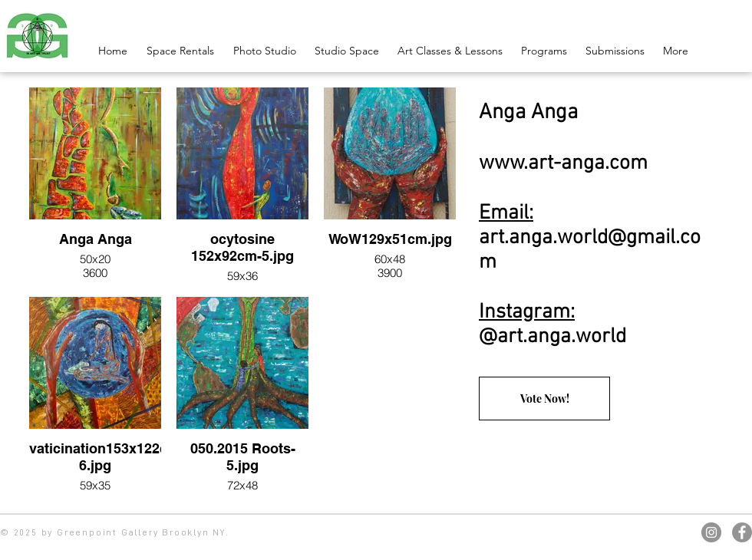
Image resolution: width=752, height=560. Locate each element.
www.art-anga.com (563, 163)
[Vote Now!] (544, 399)
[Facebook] (742, 532)
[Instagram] (711, 532)
